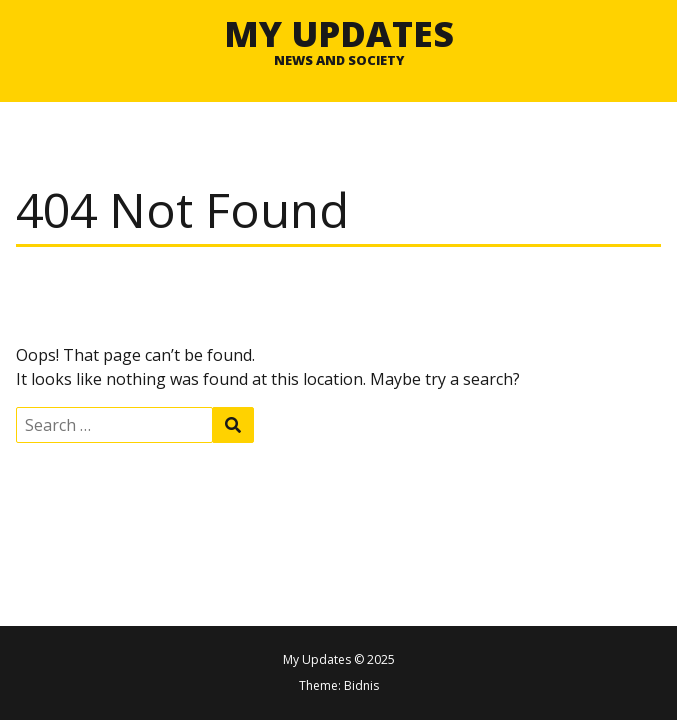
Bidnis (361, 685)
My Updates (339, 33)
